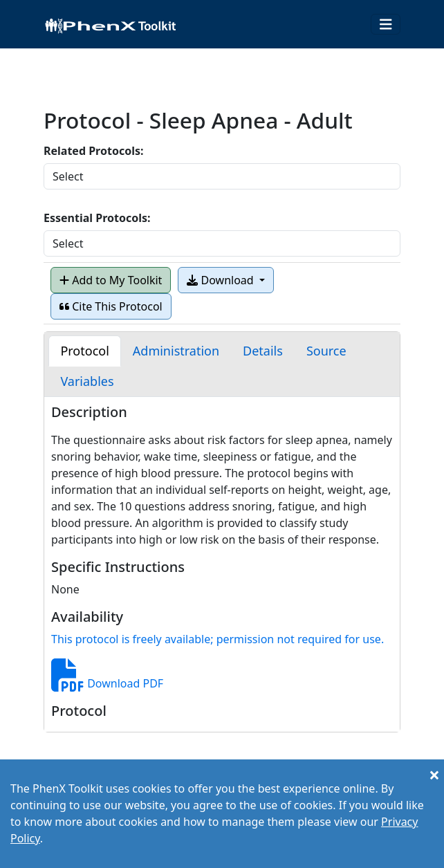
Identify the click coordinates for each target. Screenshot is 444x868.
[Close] (434, 775)
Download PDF (107, 683)
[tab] (84, 351)
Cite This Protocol (111, 306)
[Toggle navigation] (386, 25)
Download (221, 280)
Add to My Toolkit (111, 280)
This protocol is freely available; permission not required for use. (218, 639)
